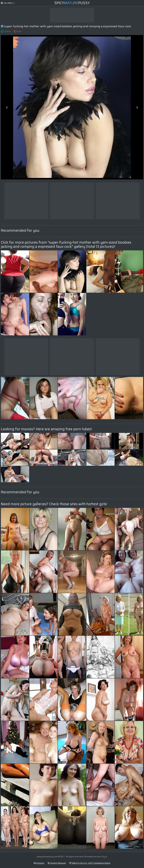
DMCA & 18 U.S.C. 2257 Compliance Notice (90, 863)
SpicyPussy (72, 3)
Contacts (39, 863)
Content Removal (57, 863)
